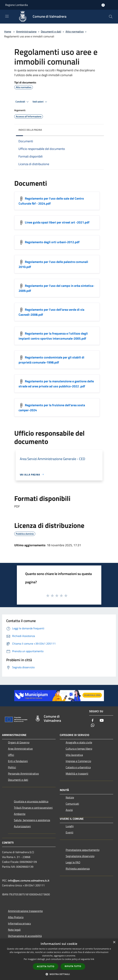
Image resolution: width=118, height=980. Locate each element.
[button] (59, 974)
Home (8, 32)
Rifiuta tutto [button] (73, 966)
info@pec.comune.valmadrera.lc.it (29, 880)
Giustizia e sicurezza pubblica (31, 801)
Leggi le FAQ (73, 862)
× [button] (114, 942)
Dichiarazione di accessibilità (25, 936)
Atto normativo (75, 32)
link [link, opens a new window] (92, 959)
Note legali (14, 930)
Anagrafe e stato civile (79, 742)
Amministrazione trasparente (25, 911)
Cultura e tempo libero (79, 749)
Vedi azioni (40, 102)
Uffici (11, 755)
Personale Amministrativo (23, 774)
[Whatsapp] (93, 725)
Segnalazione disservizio (80, 856)
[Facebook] (93, 721)
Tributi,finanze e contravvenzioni (33, 808)
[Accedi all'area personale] (103, 5)
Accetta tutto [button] (46, 966)
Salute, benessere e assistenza (32, 820)
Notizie (70, 797)
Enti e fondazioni (18, 761)
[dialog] (59, 959)
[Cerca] (111, 17)
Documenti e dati (51, 32)
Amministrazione (26, 32)
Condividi (23, 102)
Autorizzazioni (22, 826)
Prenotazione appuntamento (83, 850)
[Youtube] (102, 721)
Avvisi (69, 810)
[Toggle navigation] (7, 16)
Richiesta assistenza (78, 869)
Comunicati (72, 804)
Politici (12, 767)
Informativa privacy (19, 923)
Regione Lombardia (17, 5)
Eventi (70, 832)
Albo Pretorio (16, 917)
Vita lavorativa (74, 755)
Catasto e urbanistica (78, 767)
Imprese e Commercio (78, 761)
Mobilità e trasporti (77, 774)
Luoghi (70, 826)
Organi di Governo (19, 742)
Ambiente (20, 814)
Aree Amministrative (20, 749)
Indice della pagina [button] (30, 130)
